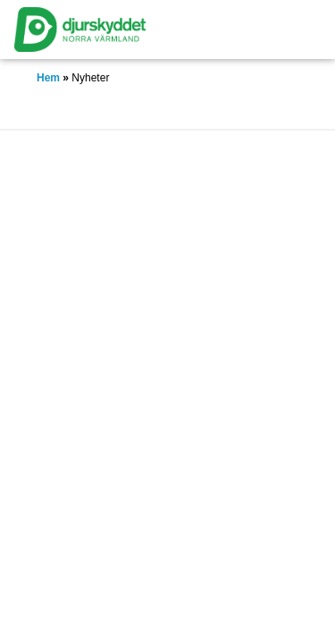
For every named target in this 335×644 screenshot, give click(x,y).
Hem (48, 78)
